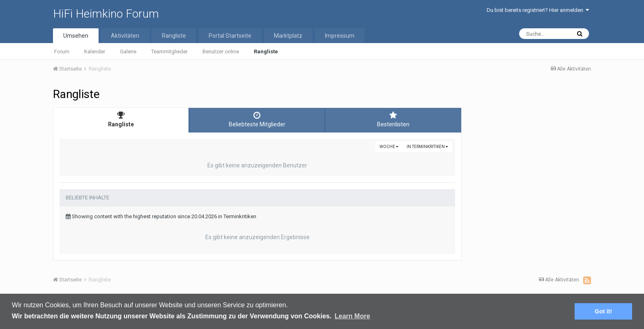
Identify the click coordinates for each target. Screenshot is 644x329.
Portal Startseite (230, 36)
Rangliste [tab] (121, 119)
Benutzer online (221, 51)
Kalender (95, 51)
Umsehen (76, 36)
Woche (389, 147)
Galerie (128, 51)
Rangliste (266, 51)
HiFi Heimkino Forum (106, 14)
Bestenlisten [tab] (393, 119)
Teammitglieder (169, 51)
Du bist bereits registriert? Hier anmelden (538, 10)
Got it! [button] (603, 311)
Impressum (340, 36)
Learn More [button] (352, 316)
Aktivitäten (125, 36)
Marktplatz (288, 36)
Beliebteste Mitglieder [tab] (257, 119)
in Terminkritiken (427, 147)
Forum (62, 51)
